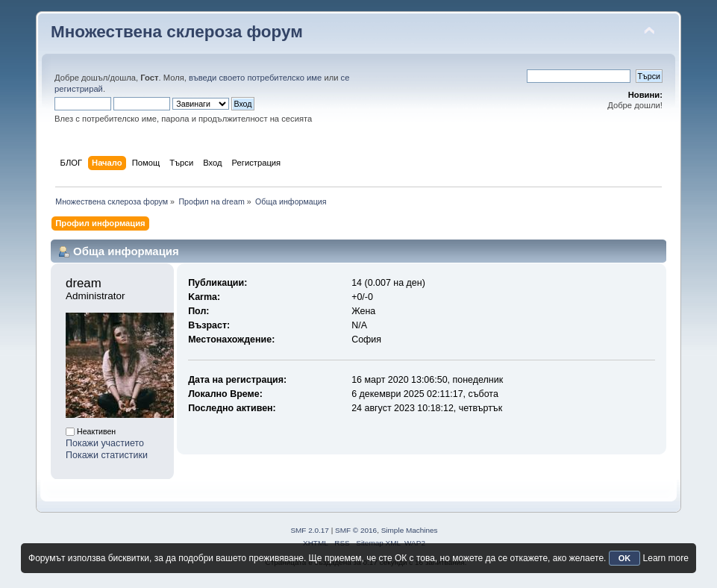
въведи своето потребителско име (255, 78)
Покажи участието (105, 443)
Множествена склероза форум (177, 32)
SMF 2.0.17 (310, 530)
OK (625, 558)
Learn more (666, 558)
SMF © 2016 (356, 530)
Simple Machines (410, 530)
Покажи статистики (107, 455)
